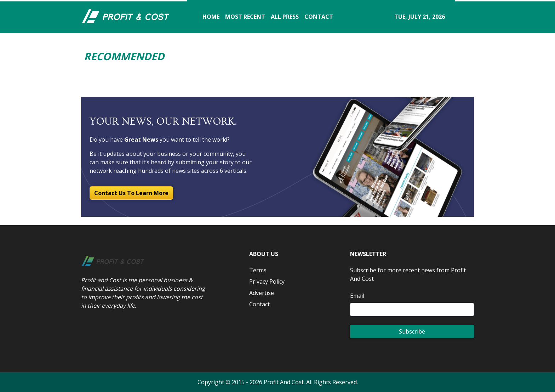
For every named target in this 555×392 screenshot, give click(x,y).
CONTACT (319, 17)
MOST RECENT (245, 17)
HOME (211, 17)
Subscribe (412, 331)
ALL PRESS (285, 17)
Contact (259, 304)
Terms (258, 270)
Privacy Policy (267, 282)
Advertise (262, 293)
